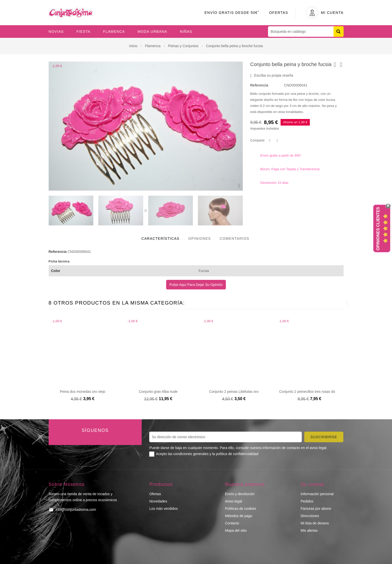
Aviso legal (233, 501)
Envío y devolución (240, 494)
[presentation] (145, 211)
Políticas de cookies (240, 509)
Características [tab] (160, 239)
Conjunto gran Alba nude (158, 392)
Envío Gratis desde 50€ (232, 13)
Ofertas (279, 13)
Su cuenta (312, 484)
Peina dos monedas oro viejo (83, 392)
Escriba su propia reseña (272, 76)
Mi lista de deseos (315, 523)
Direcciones (310, 516)
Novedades (158, 501)
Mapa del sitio (236, 530)
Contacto (232, 523)
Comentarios (234, 239)
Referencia (259, 85)
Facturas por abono (316, 509)
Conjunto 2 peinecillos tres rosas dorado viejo (315, 392)
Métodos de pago (238, 516)
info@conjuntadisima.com (76, 510)
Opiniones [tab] (200, 239)
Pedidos (307, 501)
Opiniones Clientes (378, 229)
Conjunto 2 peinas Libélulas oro (234, 392)
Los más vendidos (163, 509)
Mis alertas (309, 530)
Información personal (317, 494)
